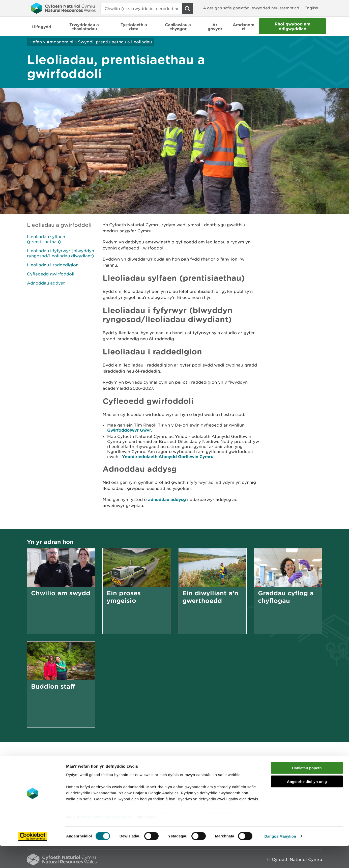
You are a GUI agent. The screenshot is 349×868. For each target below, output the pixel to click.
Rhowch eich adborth (136, 773)
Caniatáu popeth (307, 790)
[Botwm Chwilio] (187, 9)
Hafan (36, 42)
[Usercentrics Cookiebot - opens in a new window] (33, 858)
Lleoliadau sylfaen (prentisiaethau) (46, 239)
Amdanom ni (60, 42)
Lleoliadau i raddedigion (53, 265)
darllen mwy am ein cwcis (101, 839)
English (311, 8)
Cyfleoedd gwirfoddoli (51, 274)
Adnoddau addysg (46, 283)
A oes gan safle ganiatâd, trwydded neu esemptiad (251, 8)
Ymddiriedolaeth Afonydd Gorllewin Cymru (168, 456)
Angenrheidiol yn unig (307, 803)
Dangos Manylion (280, 858)
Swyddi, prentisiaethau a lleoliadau (115, 42)
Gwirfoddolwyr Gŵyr (129, 430)
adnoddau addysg (167, 499)
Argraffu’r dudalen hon (298, 773)
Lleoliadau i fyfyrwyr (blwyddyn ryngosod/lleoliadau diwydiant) (61, 253)
